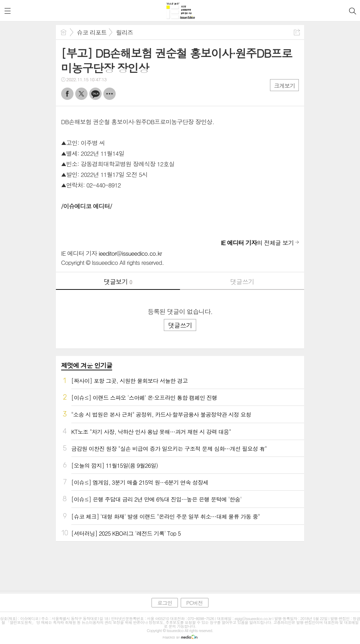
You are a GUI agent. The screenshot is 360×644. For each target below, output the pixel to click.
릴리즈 (124, 32)
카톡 (95, 94)
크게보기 (284, 86)
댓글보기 (118, 282)
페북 (67, 94)
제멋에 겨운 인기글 (87, 365)
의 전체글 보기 (257, 243)
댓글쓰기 (242, 282)
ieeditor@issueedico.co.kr (130, 253)
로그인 (165, 603)
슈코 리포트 (92, 32)
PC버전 (195, 603)
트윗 (81, 94)
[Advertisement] (180, 565)
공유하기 (297, 32)
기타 (110, 94)
